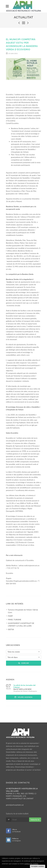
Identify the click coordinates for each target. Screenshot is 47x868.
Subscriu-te (35, 820)
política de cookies (31, 864)
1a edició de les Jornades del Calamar (24, 686)
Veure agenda (23, 697)
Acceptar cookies (38, 866)
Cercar (23, 663)
